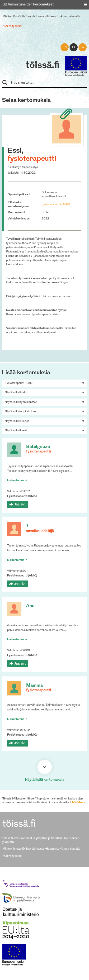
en (65, 47)
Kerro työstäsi (13, 26)
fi (74, 47)
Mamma (34, 686)
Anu (30, 606)
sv (83, 47)
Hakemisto (53, 17)
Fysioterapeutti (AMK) (56, 205)
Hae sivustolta (7, 83)
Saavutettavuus (35, 17)
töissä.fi (42, 66)
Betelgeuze (38, 447)
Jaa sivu (20, 504)
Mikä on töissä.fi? (13, 17)
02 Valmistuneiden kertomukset (28, 5)
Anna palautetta (70, 17)
